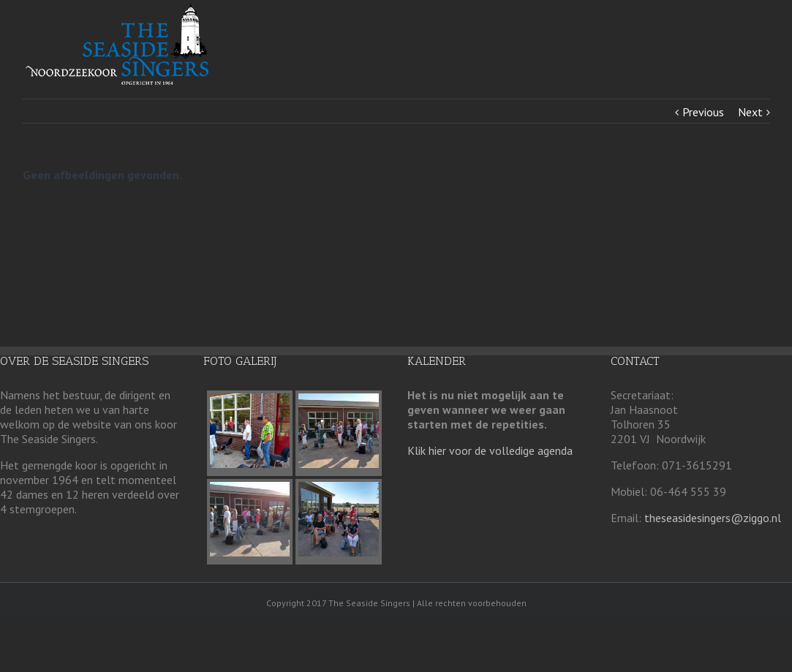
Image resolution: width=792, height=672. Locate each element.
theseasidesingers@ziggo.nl (713, 518)
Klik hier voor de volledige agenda (490, 450)
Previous (703, 112)
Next (750, 112)
